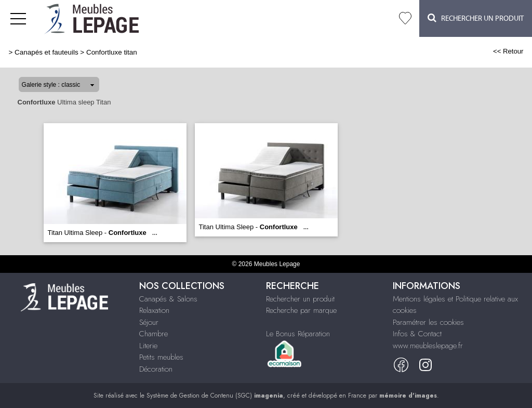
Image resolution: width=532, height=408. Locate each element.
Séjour (149, 322)
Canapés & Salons (168, 299)
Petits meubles (161, 357)
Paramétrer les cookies (428, 322)
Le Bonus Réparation (298, 334)
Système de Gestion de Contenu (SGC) (215, 396)
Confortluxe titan (112, 52)
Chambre (154, 334)
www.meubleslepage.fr (428, 346)
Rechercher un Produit (476, 18)
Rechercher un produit (300, 299)
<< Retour (508, 51)
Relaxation (154, 310)
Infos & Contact (417, 334)
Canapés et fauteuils (46, 52)
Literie (148, 346)
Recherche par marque (301, 310)
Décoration (156, 369)
